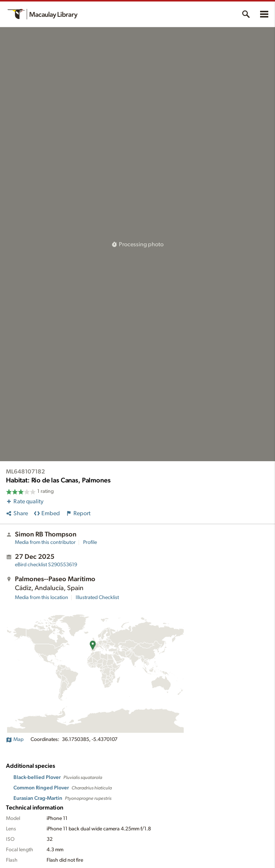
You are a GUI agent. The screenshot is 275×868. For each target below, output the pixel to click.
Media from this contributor (45, 542)
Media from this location (42, 598)
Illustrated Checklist (97, 598)
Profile (90, 542)
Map (15, 739)
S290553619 (46, 565)
